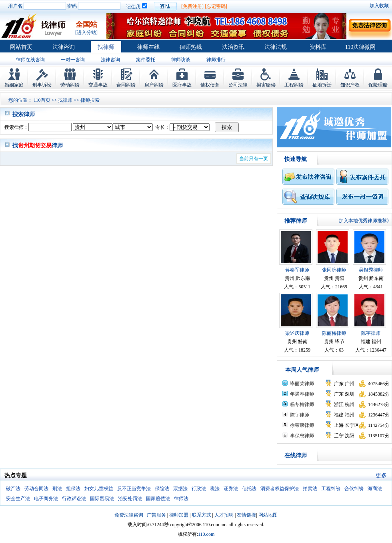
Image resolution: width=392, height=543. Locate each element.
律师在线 (148, 47)
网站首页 (21, 47)
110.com (206, 534)
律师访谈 (181, 60)
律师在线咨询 (30, 60)
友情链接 (246, 515)
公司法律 (238, 85)
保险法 (162, 489)
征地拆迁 (322, 85)
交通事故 (98, 85)
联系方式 (202, 515)
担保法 (73, 489)
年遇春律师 (302, 394)
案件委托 (146, 60)
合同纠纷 (126, 85)
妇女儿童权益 (99, 489)
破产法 (13, 489)
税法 (215, 489)
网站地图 (268, 515)
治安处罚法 (130, 499)
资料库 (318, 47)
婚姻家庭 (14, 85)
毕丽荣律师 (302, 384)
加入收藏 (379, 6)
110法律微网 (360, 47)
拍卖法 (310, 489)
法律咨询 (64, 47)
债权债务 (210, 85)
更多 (381, 476)
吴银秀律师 (371, 270)
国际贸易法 (102, 499)
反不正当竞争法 (134, 489)
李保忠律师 (302, 436)
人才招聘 (224, 515)
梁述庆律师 (297, 333)
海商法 (375, 489)
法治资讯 (233, 47)
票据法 (180, 489)
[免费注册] (192, 6)
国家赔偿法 (158, 499)
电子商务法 (46, 499)
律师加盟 (179, 515)
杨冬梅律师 (302, 404)
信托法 (249, 489)
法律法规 (276, 47)
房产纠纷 (154, 85)
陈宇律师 (371, 333)
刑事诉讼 (42, 85)
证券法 (231, 489)
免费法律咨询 (129, 515)
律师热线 (191, 47)
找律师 (106, 47)
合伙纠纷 (354, 489)
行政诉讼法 (74, 499)
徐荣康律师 (302, 425)
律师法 (181, 499)
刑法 (57, 489)
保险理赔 (378, 85)
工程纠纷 (294, 85)
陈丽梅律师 (334, 333)
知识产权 (350, 85)
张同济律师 (334, 270)
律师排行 (216, 60)
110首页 (42, 100)
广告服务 (156, 515)
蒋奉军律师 (297, 270)
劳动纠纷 (70, 85)
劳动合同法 (36, 489)
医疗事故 (182, 85)
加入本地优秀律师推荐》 (365, 221)
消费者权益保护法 (280, 489)
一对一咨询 (73, 60)
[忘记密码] (216, 6)
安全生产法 (18, 499)
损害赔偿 (266, 85)
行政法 (199, 489)
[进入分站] (86, 32)
